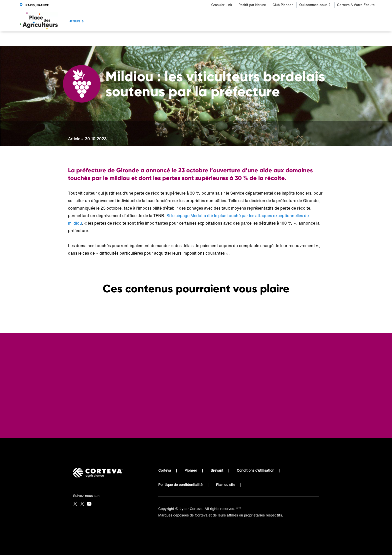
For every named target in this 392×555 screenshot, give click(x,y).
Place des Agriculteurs (86, 39)
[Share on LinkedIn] (304, 39)
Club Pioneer (283, 5)
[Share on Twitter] (296, 39)
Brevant (217, 470)
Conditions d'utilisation (255, 470)
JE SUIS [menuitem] (75, 21)
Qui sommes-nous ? (315, 5)
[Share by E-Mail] (321, 39)
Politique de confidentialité (180, 485)
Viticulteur (120, 39)
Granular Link (222, 5)
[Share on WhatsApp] (313, 39)
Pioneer (191, 470)
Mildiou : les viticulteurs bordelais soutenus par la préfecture (154, 39)
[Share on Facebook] (288, 39)
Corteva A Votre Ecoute (356, 5)
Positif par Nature (252, 5)
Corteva (165, 470)
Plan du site (226, 485)
